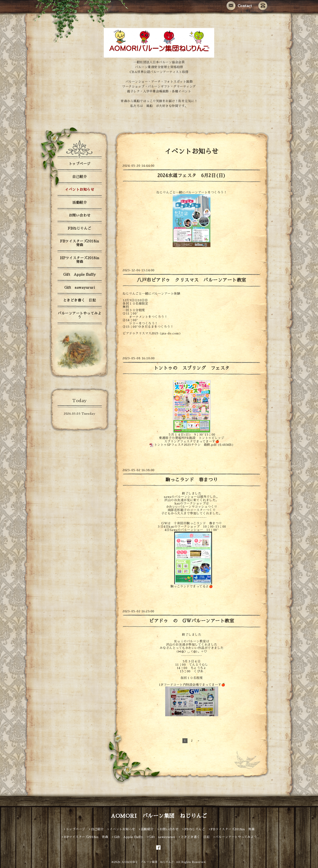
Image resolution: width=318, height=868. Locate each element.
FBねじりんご (79, 229)
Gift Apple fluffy (79, 275)
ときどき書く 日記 (80, 300)
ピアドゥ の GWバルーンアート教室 (192, 621)
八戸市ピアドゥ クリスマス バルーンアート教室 (192, 280)
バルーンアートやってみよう (79, 315)
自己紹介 (79, 177)
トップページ (80, 164)
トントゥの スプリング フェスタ (192, 368)
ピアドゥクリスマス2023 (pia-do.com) (152, 333)
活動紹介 (79, 203)
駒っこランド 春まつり (194, 480)
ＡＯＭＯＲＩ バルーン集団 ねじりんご (148, 862)
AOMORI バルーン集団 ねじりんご (159, 816)
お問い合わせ (80, 216)
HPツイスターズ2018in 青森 (81, 260)
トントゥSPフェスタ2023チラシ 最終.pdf (185, 445)
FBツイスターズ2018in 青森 (81, 243)
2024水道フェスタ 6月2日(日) (192, 175)
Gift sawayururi (80, 288)
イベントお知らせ (79, 190)
